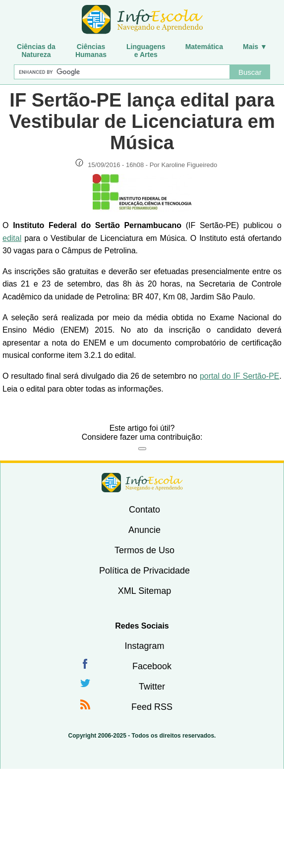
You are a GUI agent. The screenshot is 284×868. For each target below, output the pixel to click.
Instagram (144, 646)
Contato (144, 510)
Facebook (152, 666)
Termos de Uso (144, 550)
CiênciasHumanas (91, 51)
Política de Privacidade (144, 571)
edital (12, 238)
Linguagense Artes (146, 51)
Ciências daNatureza (36, 51)
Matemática (204, 47)
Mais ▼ (255, 47)
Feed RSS (152, 707)
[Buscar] (122, 72)
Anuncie (144, 530)
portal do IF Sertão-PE (240, 376)
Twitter (152, 687)
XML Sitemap (144, 591)
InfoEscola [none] (142, 483)
